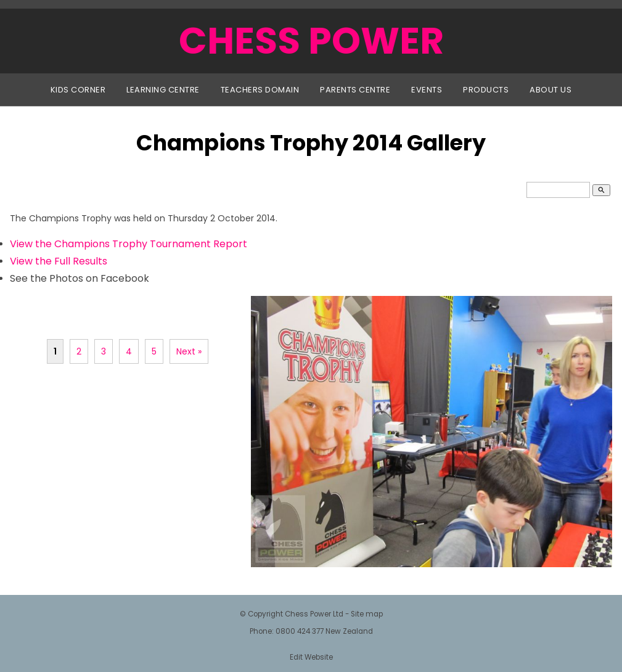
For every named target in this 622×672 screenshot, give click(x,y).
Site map (367, 614)
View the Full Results (59, 261)
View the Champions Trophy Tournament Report (129, 244)
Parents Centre (355, 90)
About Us (550, 90)
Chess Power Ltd (314, 614)
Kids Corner (78, 90)
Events (427, 90)
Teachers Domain (260, 90)
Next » (189, 351)
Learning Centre (163, 90)
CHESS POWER (311, 41)
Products (486, 90)
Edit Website (311, 657)
